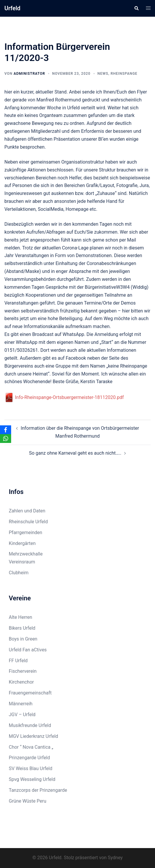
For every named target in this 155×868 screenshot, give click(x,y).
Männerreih (21, 704)
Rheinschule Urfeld (28, 522)
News (103, 74)
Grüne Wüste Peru (28, 801)
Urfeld (12, 8)
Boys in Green (23, 639)
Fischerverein (23, 671)
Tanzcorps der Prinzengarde (38, 790)
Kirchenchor (21, 682)
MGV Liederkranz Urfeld (33, 736)
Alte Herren (21, 617)
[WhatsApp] (6, 439)
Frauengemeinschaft (30, 693)
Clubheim (19, 573)
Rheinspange (124, 74)
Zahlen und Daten (27, 511)
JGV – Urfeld (22, 715)
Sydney (115, 858)
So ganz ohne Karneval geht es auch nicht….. (75, 453)
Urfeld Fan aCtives (28, 650)
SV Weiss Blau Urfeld (31, 768)
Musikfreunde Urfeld (30, 725)
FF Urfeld (18, 661)
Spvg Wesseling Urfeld (32, 779)
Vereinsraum (22, 562)
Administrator (29, 74)
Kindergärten (22, 543)
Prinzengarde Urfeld (29, 758)
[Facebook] (6, 430)
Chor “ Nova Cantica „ (31, 747)
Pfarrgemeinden (25, 532)
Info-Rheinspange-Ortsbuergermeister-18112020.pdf (64, 397)
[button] (136, 8)
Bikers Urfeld (22, 628)
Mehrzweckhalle (26, 554)
